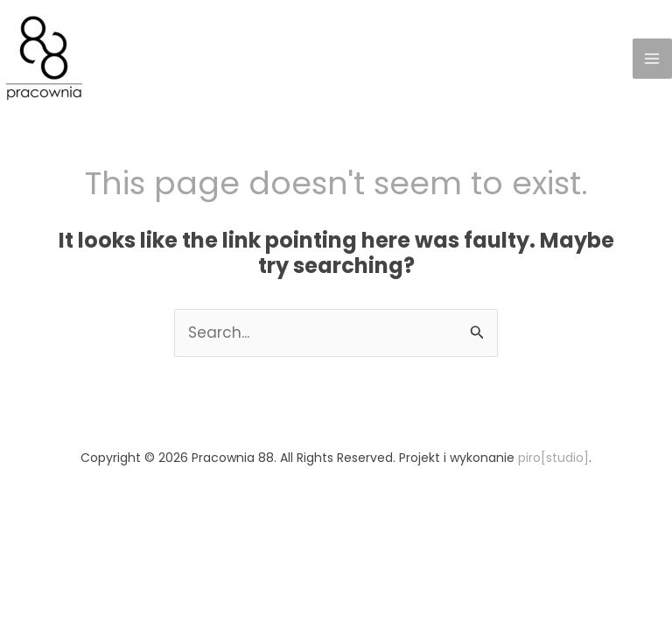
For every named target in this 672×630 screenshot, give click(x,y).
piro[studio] (553, 458)
